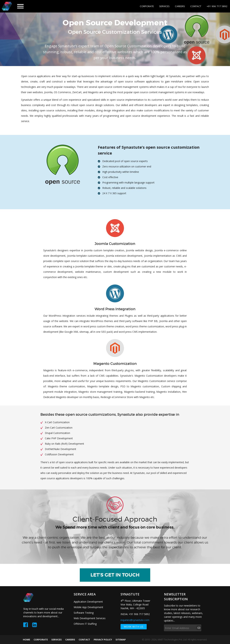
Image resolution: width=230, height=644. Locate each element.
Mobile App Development (88, 607)
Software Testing (84, 613)
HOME (26, 640)
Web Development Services (90, 618)
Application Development (88, 602)
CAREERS (180, 6)
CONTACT (196, 6)
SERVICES (164, 6)
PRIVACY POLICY (103, 640)
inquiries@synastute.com (135, 620)
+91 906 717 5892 (217, 6)
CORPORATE (147, 6)
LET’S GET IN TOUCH (115, 575)
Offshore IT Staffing (85, 624)
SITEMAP (121, 640)
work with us (134, 627)
